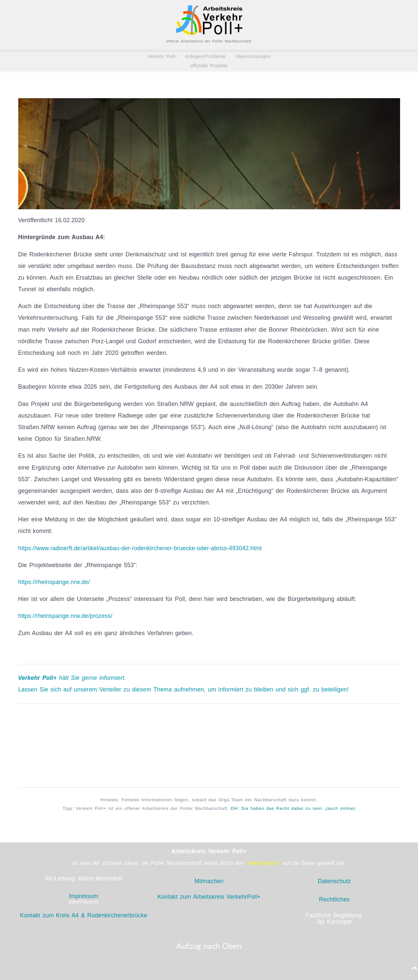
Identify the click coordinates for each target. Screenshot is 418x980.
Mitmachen (209, 881)
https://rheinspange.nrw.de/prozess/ (65, 616)
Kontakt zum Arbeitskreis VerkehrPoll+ (209, 897)
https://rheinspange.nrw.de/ (54, 582)
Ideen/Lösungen (252, 56)
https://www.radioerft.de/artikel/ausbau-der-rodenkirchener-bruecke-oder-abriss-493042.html (140, 548)
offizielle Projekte (209, 66)
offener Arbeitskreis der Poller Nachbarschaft (209, 41)
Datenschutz (334, 881)
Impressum (84, 896)
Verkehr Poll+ (164, 56)
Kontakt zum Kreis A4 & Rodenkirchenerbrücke (84, 915)
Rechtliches (334, 899)
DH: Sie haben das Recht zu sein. (293, 808)
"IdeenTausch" (264, 863)
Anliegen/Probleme (205, 56)
